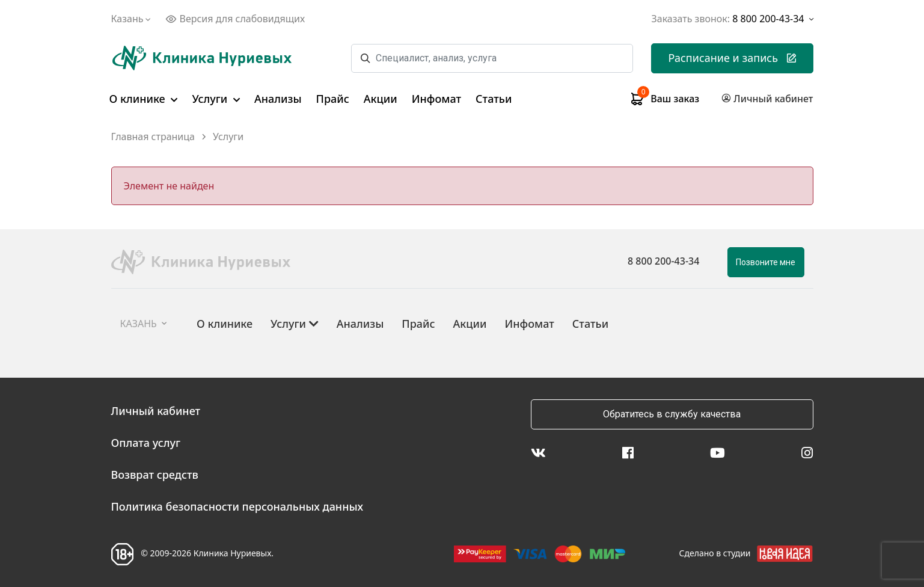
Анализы (278, 99)
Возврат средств (155, 475)
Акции (381, 99)
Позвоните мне (766, 262)
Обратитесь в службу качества (672, 414)
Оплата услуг (146, 443)
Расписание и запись (732, 58)
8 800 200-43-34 (663, 261)
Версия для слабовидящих (235, 19)
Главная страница (153, 137)
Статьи (494, 99)
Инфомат (436, 99)
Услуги (216, 99)
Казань (133, 19)
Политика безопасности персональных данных (237, 506)
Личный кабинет (156, 411)
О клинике (144, 99)
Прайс (333, 99)
